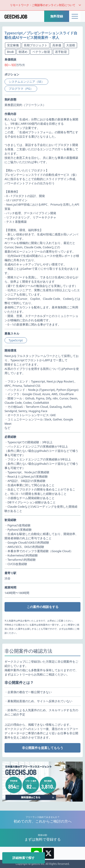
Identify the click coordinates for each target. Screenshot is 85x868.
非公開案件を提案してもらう (43, 748)
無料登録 (57, 16)
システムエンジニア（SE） (26, 82)
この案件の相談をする (43, 607)
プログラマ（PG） (21, 89)
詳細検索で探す (24, 858)
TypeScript (16, 340)
